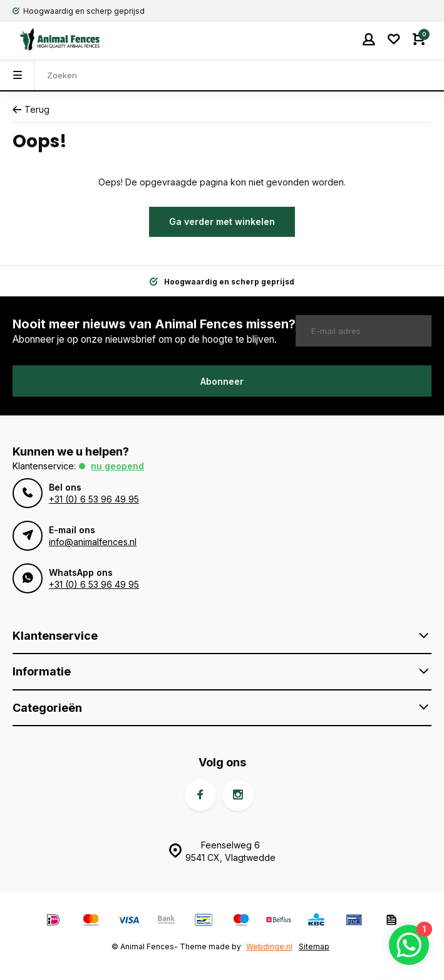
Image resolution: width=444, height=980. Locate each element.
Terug (31, 109)
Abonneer (222, 381)
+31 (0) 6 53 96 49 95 (94, 499)
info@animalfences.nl (93, 542)
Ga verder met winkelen (222, 222)
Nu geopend (117, 466)
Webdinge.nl (269, 946)
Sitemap (314, 946)
